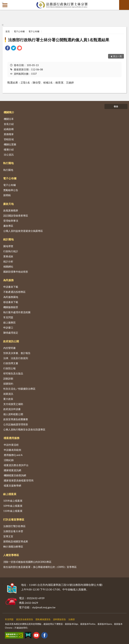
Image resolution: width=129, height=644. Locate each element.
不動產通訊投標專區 (14, 292)
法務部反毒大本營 (13, 531)
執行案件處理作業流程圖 (17, 312)
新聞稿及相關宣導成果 (16, 541)
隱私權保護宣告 (43, 619)
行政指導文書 (11, 363)
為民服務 (8, 280)
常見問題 (8, 317)
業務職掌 (9, 134)
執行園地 (8, 163)
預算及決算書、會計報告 (17, 353)
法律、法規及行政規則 (16, 358)
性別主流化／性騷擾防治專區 (19, 389)
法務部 (72, 619)
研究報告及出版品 (13, 373)
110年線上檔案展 (13, 511)
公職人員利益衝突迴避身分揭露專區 (23, 231)
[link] (8, 48)
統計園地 (8, 239)
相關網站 (8, 267)
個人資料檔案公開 (13, 414)
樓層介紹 (9, 149)
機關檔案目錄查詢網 (15, 475)
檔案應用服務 (12, 438)
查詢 (124, 5)
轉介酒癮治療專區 (13, 547)
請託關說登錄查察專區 (16, 216)
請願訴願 (8, 378)
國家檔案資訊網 (12, 470)
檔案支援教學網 (12, 486)
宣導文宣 (8, 536)
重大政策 (8, 399)
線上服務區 (9, 322)
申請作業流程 (11, 445)
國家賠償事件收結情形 (16, 272)
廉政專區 (8, 226)
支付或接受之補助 (13, 404)
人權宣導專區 (11, 555)
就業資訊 (8, 394)
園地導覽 (8, 246)
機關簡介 (9, 112)
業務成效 (8, 256)
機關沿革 (9, 119)
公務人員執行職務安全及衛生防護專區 (24, 429)
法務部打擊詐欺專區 (14, 526)
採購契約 (8, 384)
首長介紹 (9, 124)
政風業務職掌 (11, 210)
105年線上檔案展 (13, 501)
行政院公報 (9, 368)
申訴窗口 (8, 328)
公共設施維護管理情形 (16, 424)
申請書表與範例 (12, 450)
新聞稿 (7, 195)
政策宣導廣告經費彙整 (16, 419)
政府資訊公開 (11, 341)
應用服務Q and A (13, 455)
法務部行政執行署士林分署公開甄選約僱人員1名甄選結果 (59, 40)
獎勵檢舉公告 (11, 190)
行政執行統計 (11, 251)
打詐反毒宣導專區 (14, 519)
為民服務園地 (11, 297)
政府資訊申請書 (12, 409)
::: (3, 2)
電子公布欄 (19, 31)
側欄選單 (5, 5)
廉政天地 (8, 204)
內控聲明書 (9, 348)
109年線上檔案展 (13, 506)
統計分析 (8, 261)
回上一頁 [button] (117, 56)
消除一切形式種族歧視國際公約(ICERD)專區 (27, 562)
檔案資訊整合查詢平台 (16, 465)
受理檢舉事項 (11, 221)
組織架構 (9, 129)
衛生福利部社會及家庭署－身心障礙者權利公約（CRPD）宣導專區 (40, 567)
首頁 (8, 31)
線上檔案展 (10, 494)
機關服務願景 (11, 307)
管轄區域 (9, 139)
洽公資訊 (9, 155)
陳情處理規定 (11, 333)
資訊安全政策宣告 (25, 619)
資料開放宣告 (59, 619)
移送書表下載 (11, 302)
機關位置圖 (10, 144)
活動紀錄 (9, 460)
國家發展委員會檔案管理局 (19, 480)
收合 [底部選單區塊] (116, 106)
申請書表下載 (11, 287)
